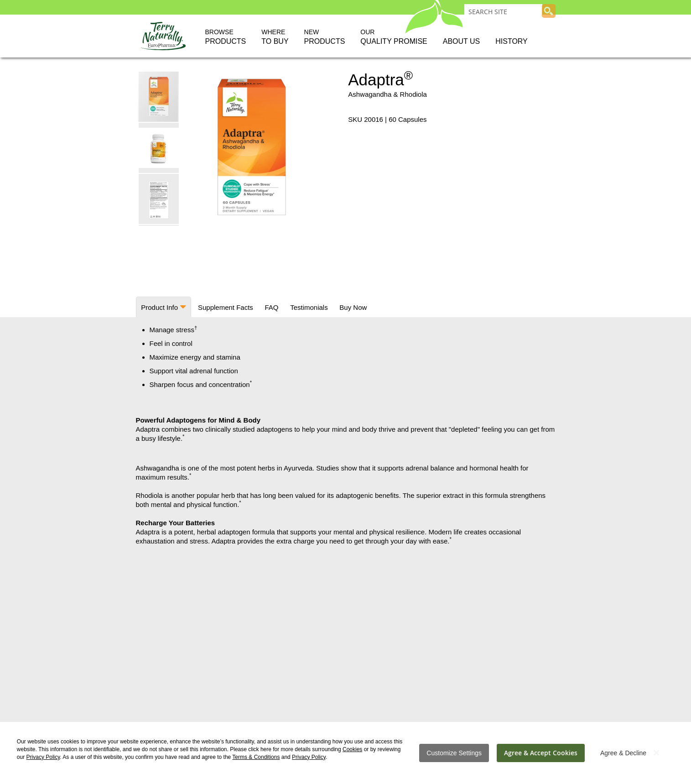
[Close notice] (656, 753)
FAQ (270, 307)
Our (394, 37)
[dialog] (345, 753)
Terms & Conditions (256, 757)
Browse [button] (226, 37)
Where (275, 37)
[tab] (163, 307)
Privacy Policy (43, 757)
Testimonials (307, 307)
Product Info (159, 307)
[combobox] (503, 11)
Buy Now (350, 307)
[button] (159, 147)
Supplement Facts (225, 307)
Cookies (352, 749)
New (325, 37)
